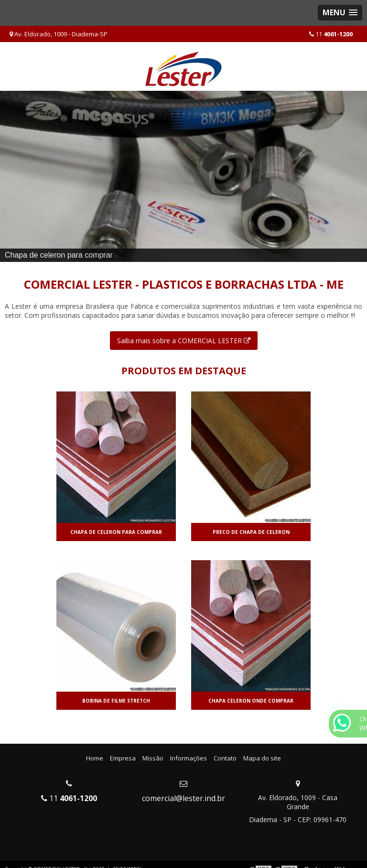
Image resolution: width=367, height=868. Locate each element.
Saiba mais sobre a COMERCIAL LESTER (184, 341)
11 (331, 34)
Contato (225, 758)
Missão (153, 758)
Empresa (123, 758)
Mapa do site (262, 758)
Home (95, 758)
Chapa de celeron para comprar (116, 532)
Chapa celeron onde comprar (251, 701)
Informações (189, 758)
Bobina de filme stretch (116, 701)
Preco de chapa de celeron (251, 532)
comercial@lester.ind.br (183, 798)
